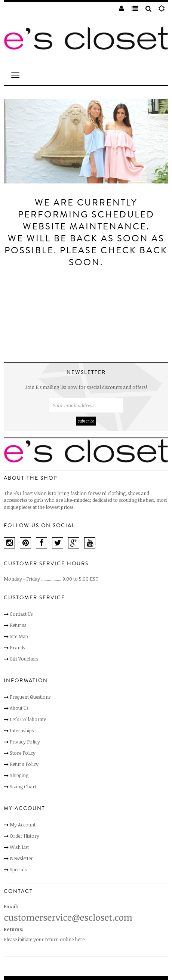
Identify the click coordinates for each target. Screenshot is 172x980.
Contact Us (21, 614)
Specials (18, 869)
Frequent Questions (30, 697)
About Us (19, 708)
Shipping (19, 775)
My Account (23, 825)
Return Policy (24, 764)
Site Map (19, 636)
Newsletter (21, 858)
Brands (17, 647)
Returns (18, 625)
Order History (24, 836)
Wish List (19, 847)
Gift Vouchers (24, 659)
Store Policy (23, 753)
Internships (22, 730)
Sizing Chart (23, 786)
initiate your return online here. (52, 939)
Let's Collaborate (28, 719)
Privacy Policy (25, 742)
